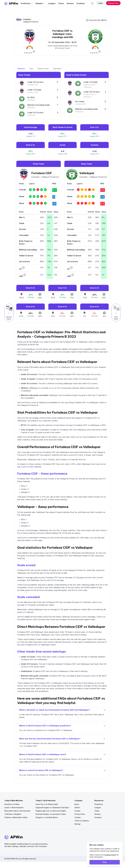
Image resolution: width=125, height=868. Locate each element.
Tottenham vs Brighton (13, 814)
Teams (61, 3)
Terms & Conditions (82, 821)
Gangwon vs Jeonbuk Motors (47, 817)
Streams (70, 3)
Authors (77, 808)
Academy (81, 3)
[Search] (92, 3)
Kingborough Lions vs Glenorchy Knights (51, 811)
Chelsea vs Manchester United (16, 817)
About (77, 804)
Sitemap (77, 824)
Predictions (27, 3)
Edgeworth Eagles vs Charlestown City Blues (52, 808)
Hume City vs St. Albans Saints (47, 804)
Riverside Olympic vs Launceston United (51, 814)
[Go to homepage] (11, 3)
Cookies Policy (110, 855)
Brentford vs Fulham (12, 804)
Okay (105, 862)
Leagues (52, 3)
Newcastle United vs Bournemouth (17, 811)
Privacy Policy (80, 814)
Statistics (41, 3)
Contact (77, 811)
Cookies (78, 817)
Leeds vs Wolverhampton (14, 808)
